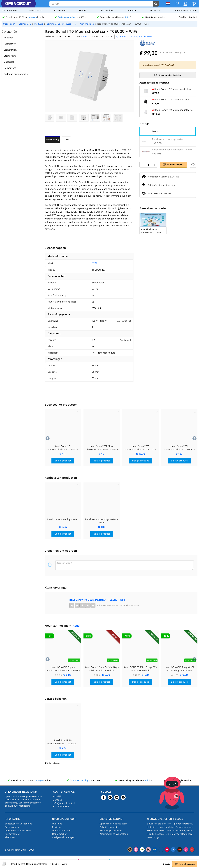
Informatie (12, 819)
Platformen (60, 10)
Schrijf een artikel (110, 827)
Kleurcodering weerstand (114, 834)
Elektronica (35, 10)
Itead (90, 263)
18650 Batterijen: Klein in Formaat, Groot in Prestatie (171, 831)
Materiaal (155, 10)
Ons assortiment (61, 831)
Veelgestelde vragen (64, 837)
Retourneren (12, 827)
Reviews (57, 827)
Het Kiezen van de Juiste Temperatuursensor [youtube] (171, 827)
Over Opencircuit (64, 819)
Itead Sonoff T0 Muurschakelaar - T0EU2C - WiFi (97, 600)
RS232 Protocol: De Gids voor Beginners (170, 834)
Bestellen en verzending (18, 824)
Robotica (83, 10)
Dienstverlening (111, 819)
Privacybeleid (12, 834)
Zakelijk (182, 17)
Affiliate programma (111, 831)
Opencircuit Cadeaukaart (113, 824)
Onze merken (10, 10)
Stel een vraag (64, 563)
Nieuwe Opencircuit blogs (165, 819)
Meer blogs (153, 837)
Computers (132, 10)
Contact (193, 17)
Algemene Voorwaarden (18, 831)
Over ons (57, 824)
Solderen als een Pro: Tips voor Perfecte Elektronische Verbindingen (171, 824)
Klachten (10, 837)
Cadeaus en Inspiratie (185, 10)
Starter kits (107, 10)
